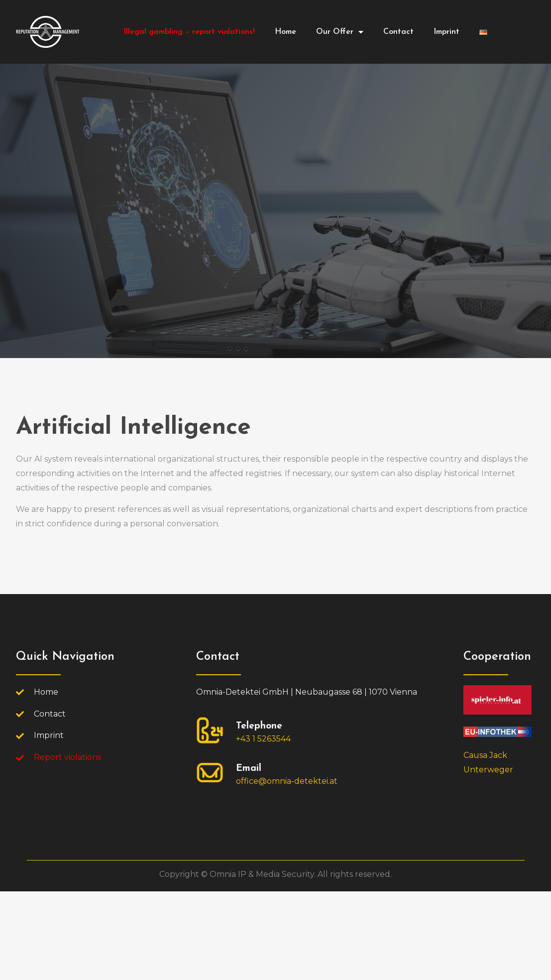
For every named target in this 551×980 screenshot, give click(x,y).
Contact (398, 32)
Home (285, 32)
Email (249, 769)
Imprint (446, 32)
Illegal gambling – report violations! (189, 32)
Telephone (259, 726)
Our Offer (340, 32)
